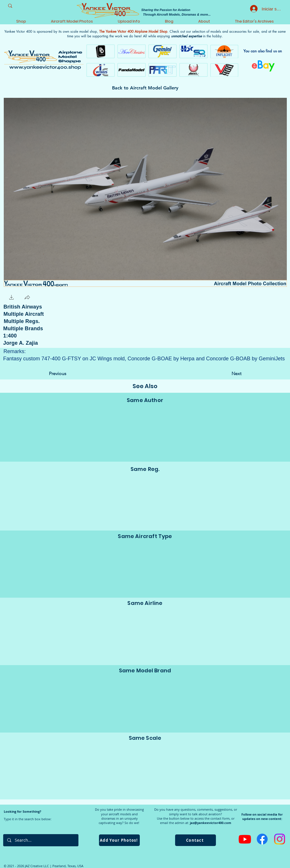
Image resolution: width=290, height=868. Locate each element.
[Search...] (41, 840)
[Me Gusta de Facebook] (51, 298)
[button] (12, 298)
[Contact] (196, 840)
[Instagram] (280, 839)
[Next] (227, 374)
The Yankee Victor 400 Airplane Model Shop (133, 31)
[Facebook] (262, 839)
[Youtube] (245, 839)
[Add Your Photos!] (119, 840)
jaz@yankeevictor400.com (211, 823)
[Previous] (68, 374)
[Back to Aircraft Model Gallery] (145, 88)
